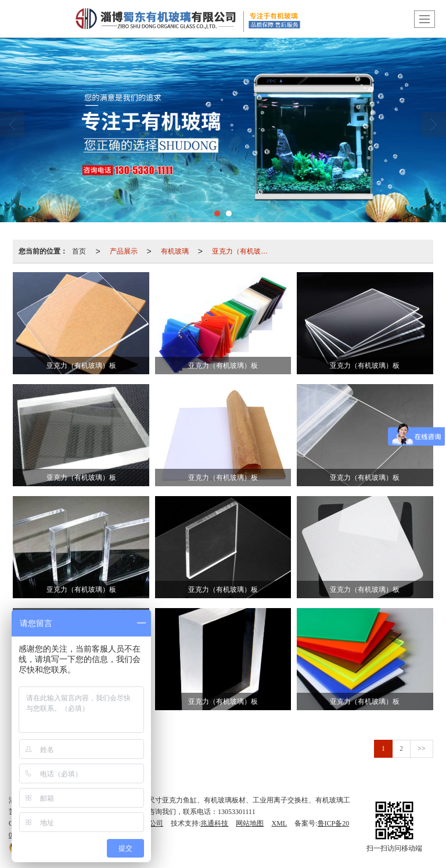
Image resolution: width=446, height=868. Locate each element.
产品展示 (124, 251)
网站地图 (250, 823)
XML (279, 823)
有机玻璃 (175, 251)
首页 (79, 251)
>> (422, 748)
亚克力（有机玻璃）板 (243, 251)
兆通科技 (214, 823)
